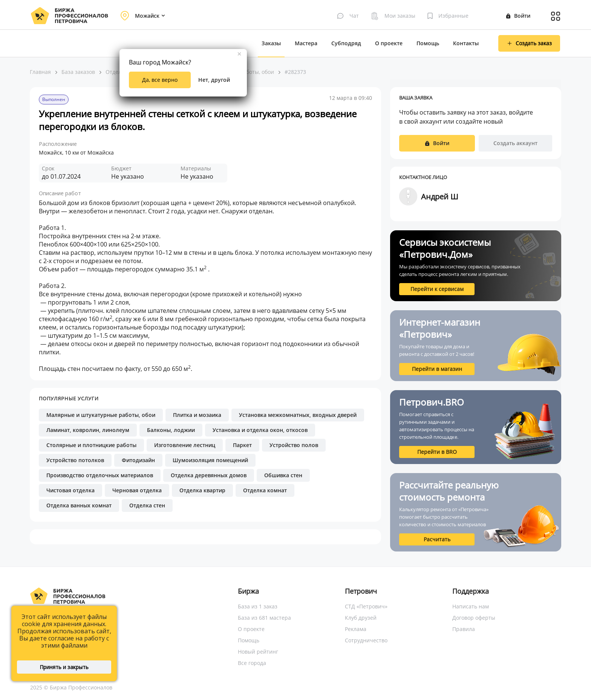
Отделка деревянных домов (209, 475)
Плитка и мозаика (197, 415)
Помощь (428, 43)
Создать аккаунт (515, 143)
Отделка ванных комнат (79, 505)
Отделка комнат (265, 490)
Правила (464, 629)
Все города (252, 663)
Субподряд (346, 43)
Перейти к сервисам (437, 289)
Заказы (271, 43)
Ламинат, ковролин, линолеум (88, 430)
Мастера (306, 43)
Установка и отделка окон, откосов (260, 430)
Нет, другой (214, 80)
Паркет (242, 445)
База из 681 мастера (264, 618)
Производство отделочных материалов (100, 475)
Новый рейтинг (258, 652)
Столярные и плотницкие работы (91, 445)
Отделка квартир (202, 490)
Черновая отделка (137, 490)
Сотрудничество (366, 640)
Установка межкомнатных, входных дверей (298, 415)
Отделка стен (147, 505)
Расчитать (437, 539)
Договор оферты (474, 618)
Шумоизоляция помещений (210, 460)
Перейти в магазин (437, 369)
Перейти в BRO (437, 452)
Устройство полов (294, 445)
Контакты (466, 43)
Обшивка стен (283, 475)
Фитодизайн (138, 460)
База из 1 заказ (258, 606)
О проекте (389, 43)
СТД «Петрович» (366, 606)
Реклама (356, 629)
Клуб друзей (361, 618)
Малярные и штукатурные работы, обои (101, 415)
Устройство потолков (75, 460)
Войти (518, 16)
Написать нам (471, 606)
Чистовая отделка (70, 490)
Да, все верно (160, 80)
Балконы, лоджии (171, 430)
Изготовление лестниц (185, 445)
